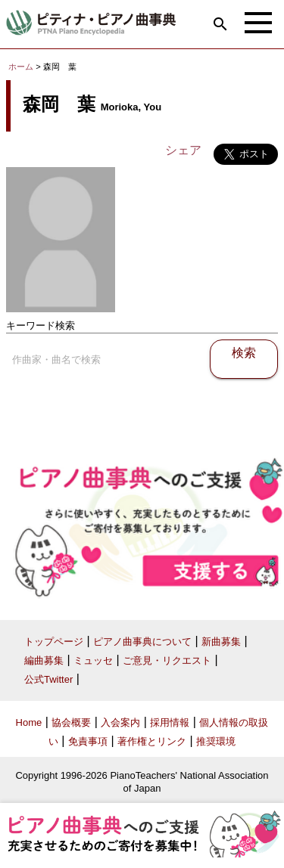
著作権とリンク (152, 741)
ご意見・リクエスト (167, 660)
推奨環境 (216, 741)
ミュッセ (93, 660)
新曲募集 (221, 642)
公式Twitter (48, 679)
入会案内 (120, 722)
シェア (183, 150)
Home (29, 722)
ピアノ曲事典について (142, 642)
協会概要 (71, 722)
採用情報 (170, 722)
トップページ (54, 642)
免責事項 (88, 741)
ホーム (21, 67)
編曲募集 (44, 660)
